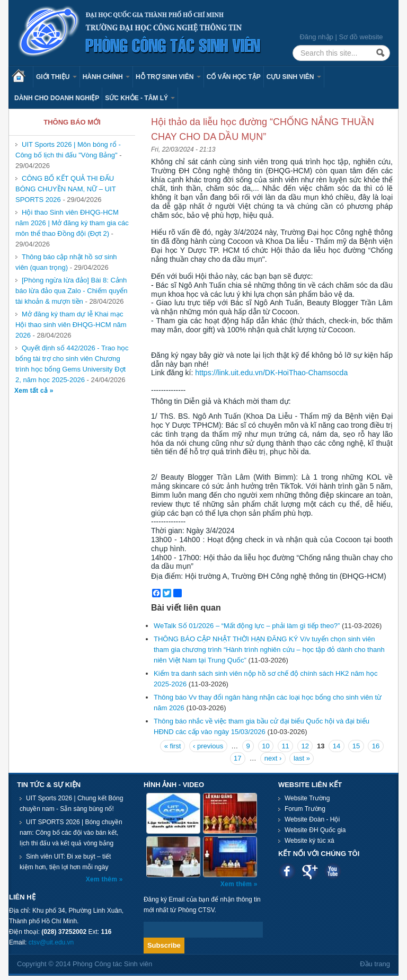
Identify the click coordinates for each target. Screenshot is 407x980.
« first (173, 746)
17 (237, 758)
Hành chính (106, 77)
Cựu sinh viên (294, 77)
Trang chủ (22, 77)
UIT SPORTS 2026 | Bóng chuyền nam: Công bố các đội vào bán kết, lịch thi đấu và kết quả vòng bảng (71, 833)
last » (302, 758)
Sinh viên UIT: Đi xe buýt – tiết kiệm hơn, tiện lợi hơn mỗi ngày (65, 862)
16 (376, 746)
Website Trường (307, 798)
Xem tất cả (32, 391)
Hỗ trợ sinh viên (168, 77)
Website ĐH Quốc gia (315, 830)
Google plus (310, 871)
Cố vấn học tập (234, 77)
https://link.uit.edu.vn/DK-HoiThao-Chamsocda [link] (271, 373)
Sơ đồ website (361, 37)
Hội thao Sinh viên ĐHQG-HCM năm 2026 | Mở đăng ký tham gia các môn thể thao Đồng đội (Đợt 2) (72, 223)
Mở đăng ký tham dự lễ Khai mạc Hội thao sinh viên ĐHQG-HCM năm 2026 (71, 325)
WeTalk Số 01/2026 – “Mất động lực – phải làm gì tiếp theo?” (247, 626)
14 (337, 746)
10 (266, 746)
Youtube (333, 871)
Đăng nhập (316, 37)
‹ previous (208, 746)
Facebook (287, 871)
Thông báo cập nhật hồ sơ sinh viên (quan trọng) (66, 262)
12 (305, 746)
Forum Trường (305, 809)
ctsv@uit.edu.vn (51, 942)
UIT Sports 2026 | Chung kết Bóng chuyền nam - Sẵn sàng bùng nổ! (71, 804)
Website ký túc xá (309, 841)
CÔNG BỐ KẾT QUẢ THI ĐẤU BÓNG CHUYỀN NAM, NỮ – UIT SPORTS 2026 (66, 189)
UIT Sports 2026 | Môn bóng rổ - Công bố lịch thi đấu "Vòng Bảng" (68, 150)
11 (285, 746)
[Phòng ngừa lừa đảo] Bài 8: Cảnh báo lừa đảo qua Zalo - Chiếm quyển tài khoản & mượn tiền (71, 291)
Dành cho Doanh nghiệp (57, 98)
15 (356, 746)
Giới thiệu (56, 77)
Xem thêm (103, 879)
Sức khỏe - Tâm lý (140, 98)
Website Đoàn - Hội (312, 819)
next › (273, 758)
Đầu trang (375, 964)
